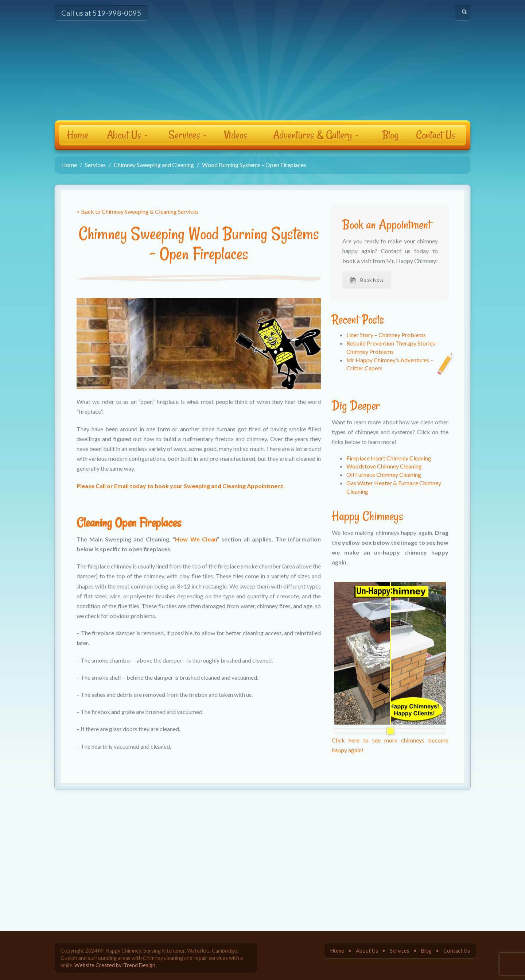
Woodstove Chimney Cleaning (384, 466)
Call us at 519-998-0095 (101, 13)
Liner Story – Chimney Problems (386, 335)
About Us (127, 135)
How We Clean (196, 539)
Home (77, 135)
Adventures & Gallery (316, 135)
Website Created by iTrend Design (115, 965)
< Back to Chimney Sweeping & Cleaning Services (138, 211)
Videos (236, 135)
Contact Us (436, 135)
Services (187, 135)
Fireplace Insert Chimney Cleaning (389, 458)
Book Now (367, 280)
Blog (390, 135)
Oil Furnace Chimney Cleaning (384, 474)
